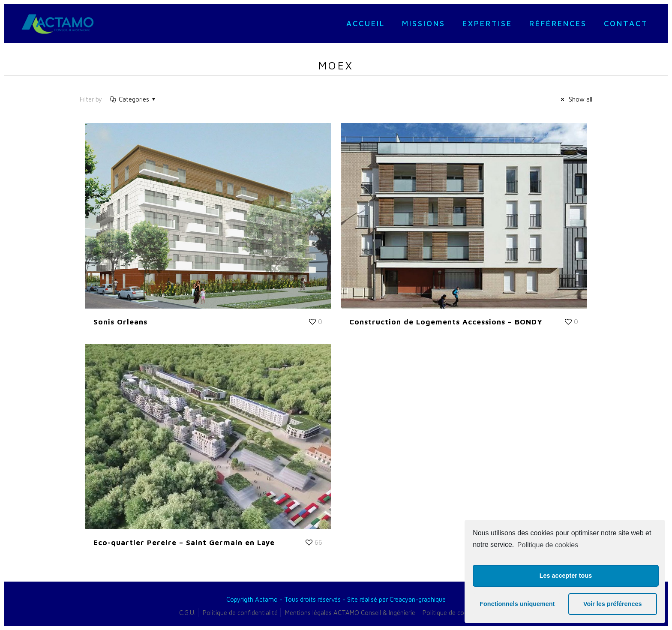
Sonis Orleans (120, 322)
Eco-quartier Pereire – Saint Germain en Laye (184, 543)
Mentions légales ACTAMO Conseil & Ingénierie (350, 613)
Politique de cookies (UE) (458, 613)
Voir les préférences (613, 604)
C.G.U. (187, 613)
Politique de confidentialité (240, 613)
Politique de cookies (548, 545)
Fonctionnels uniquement (517, 604)
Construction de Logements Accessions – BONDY (446, 322)
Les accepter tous (566, 576)
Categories (133, 99)
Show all (575, 99)
